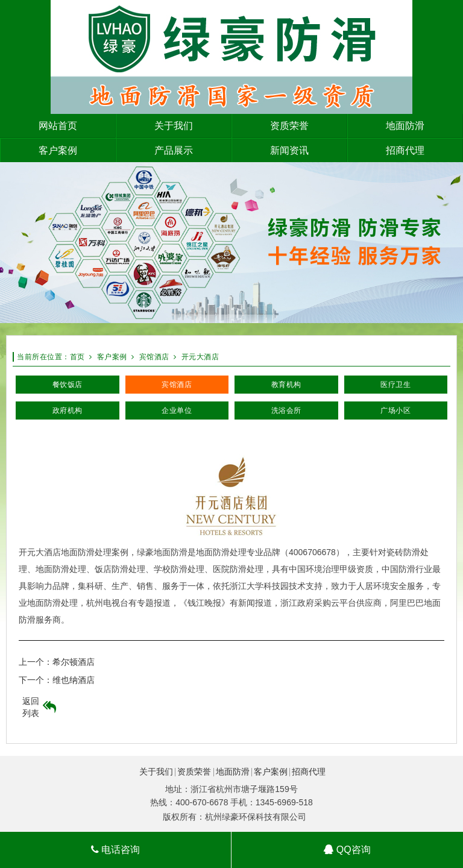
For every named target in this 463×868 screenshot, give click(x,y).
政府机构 (68, 410)
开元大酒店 (200, 357)
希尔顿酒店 (74, 662)
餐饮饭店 (68, 385)
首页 (77, 357)
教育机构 (286, 385)
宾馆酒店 (154, 357)
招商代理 (309, 772)
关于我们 (156, 772)
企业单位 (177, 410)
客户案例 (112, 357)
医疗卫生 (395, 385)
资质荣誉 (194, 772)
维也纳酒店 (74, 680)
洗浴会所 (286, 410)
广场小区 (395, 410)
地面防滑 (233, 772)
